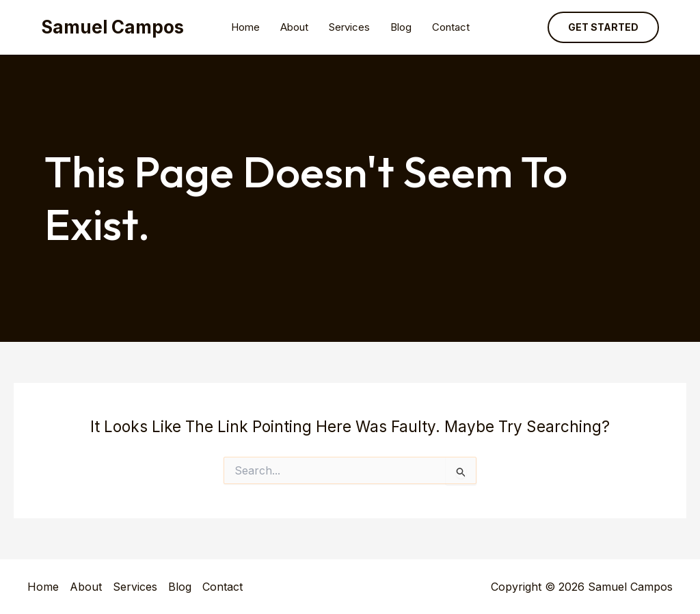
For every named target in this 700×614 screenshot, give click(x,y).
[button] (603, 27)
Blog (401, 27)
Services (349, 27)
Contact (451, 27)
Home (245, 27)
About (294, 27)
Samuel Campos (112, 27)
